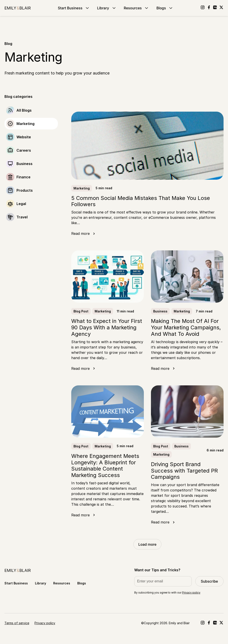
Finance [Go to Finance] (23, 177)
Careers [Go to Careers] (24, 150)
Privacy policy (191, 593)
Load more (147, 544)
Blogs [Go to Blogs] (165, 8)
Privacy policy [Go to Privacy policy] (45, 623)
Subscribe (209, 581)
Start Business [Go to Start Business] (74, 8)
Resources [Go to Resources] (137, 8)
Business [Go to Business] (24, 164)
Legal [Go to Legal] (21, 204)
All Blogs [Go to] (24, 110)
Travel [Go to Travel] (22, 217)
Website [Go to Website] (24, 137)
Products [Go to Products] (25, 190)
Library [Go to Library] (107, 8)
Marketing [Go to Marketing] (25, 124)
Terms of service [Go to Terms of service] (17, 623)
